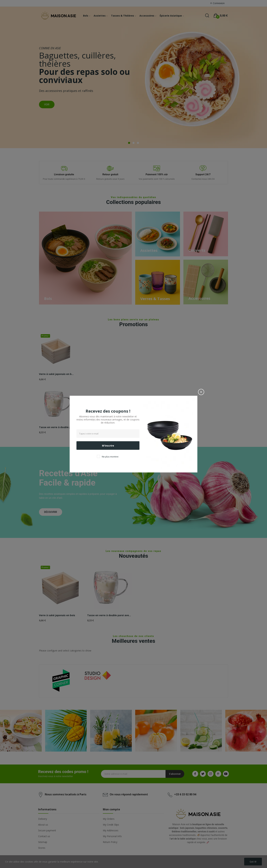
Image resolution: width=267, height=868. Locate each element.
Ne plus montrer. (110, 457)
